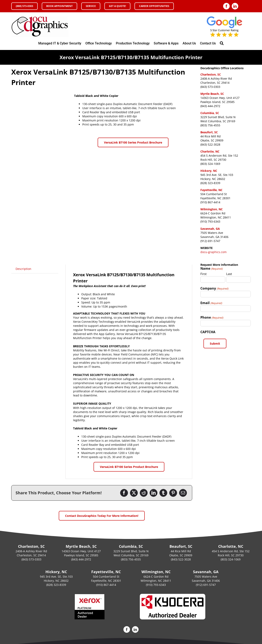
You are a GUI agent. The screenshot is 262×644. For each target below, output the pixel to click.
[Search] (222, 43)
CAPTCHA (208, 332)
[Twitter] (134, 493)
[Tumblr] (163, 493)
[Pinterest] (173, 493)
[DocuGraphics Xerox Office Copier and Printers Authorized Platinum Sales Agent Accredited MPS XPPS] (40, 18)
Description (23, 269)
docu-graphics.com (213, 252)
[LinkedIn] (154, 493)
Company (214, 288)
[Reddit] (144, 493)
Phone (212, 317)
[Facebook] (124, 493)
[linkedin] (235, 6)
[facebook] (226, 6)
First (203, 274)
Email (211, 303)
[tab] (23, 269)
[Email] (183, 493)
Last (229, 274)
